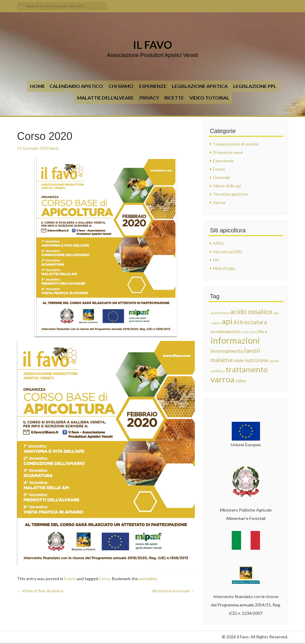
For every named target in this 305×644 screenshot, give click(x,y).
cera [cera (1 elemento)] (245, 332)
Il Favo (153, 45)
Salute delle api (227, 186)
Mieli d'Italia (224, 268)
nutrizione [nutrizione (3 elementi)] (256, 360)
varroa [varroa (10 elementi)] (222, 379)
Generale (222, 177)
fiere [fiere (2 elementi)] (263, 331)
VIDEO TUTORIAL (209, 98)
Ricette (174, 98)
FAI (216, 260)
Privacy (149, 98)
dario (54, 148)
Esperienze (153, 86)
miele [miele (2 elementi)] (239, 360)
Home (38, 86)
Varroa (219, 202)
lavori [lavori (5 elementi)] (252, 350)
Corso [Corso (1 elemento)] (253, 332)
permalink (148, 579)
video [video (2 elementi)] (241, 381)
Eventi (70, 579)
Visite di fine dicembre (40, 591)
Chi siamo (121, 86)
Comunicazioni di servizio (236, 144)
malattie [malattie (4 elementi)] (222, 360)
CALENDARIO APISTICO (76, 86)
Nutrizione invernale (174, 591)
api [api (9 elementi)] (227, 321)
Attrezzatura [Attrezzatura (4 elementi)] (250, 322)
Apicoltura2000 (227, 252)
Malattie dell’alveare (105, 98)
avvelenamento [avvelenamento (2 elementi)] (226, 331)
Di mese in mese (228, 152)
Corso (105, 579)
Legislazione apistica (200, 86)
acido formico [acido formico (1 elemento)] (220, 313)
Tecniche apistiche (231, 194)
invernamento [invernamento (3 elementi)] (227, 351)
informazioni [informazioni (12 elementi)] (235, 340)
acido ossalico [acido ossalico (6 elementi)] (251, 311)
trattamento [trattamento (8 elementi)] (247, 369)
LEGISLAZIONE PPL (255, 86)
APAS (218, 243)
